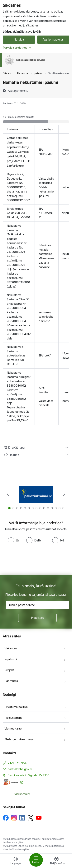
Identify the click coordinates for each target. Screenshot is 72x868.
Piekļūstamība (14, 718)
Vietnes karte (13, 728)
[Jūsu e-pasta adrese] (37, 605)
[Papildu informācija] (22, 782)
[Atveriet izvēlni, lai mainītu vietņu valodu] (16, 861)
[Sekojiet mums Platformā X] (31, 818)
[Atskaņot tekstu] (18, 91)
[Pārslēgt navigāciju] (36, 860)
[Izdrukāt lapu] (36, 447)
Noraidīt (19, 39)
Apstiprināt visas (53, 39)
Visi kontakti (22, 794)
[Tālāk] (64, 494)
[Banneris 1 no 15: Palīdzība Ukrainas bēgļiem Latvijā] (36, 494)
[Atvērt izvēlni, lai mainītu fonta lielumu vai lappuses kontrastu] (56, 861)
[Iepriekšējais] (8, 494)
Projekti (10, 670)
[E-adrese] (11, 782)
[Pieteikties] (37, 618)
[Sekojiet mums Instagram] (14, 818)
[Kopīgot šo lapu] (36, 455)
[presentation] (32, 560)
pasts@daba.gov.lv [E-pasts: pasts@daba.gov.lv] (20, 769)
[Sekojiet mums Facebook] (6, 818)
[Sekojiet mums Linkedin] (22, 818)
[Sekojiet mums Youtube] (39, 818)
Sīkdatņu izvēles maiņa (19, 739)
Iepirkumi (11, 659)
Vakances (11, 648)
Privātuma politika (16, 707)
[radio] (13, 540)
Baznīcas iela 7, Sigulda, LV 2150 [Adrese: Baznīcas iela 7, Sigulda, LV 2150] (29, 775)
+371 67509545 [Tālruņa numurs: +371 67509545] (18, 763)
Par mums (11, 681)
